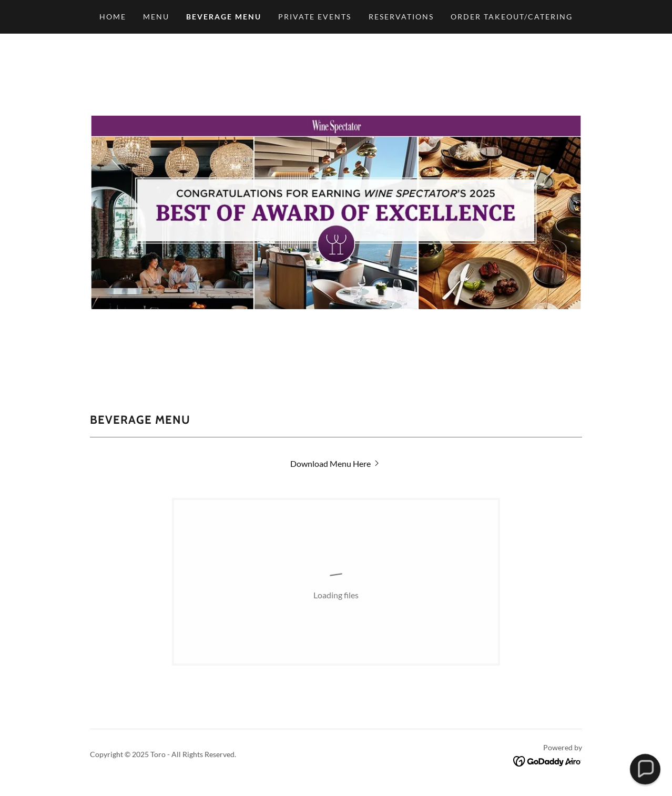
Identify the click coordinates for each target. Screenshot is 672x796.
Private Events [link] (315, 17)
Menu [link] (156, 17)
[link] (336, 463)
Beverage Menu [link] (224, 17)
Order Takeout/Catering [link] (512, 17)
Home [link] (113, 17)
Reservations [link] (401, 17)
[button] (645, 769)
